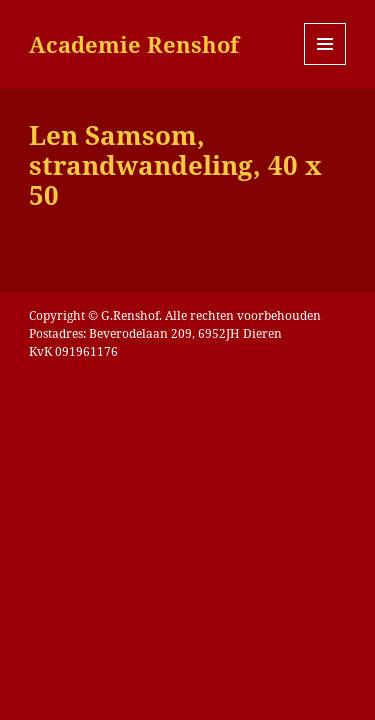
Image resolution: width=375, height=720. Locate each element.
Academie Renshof (134, 44)
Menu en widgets (325, 64)
